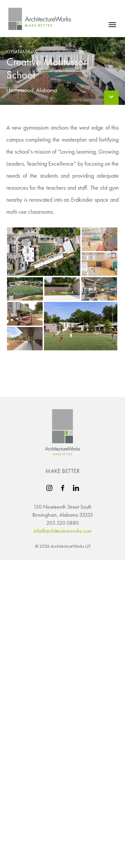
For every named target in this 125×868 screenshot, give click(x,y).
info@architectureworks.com (63, 531)
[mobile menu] (112, 25)
